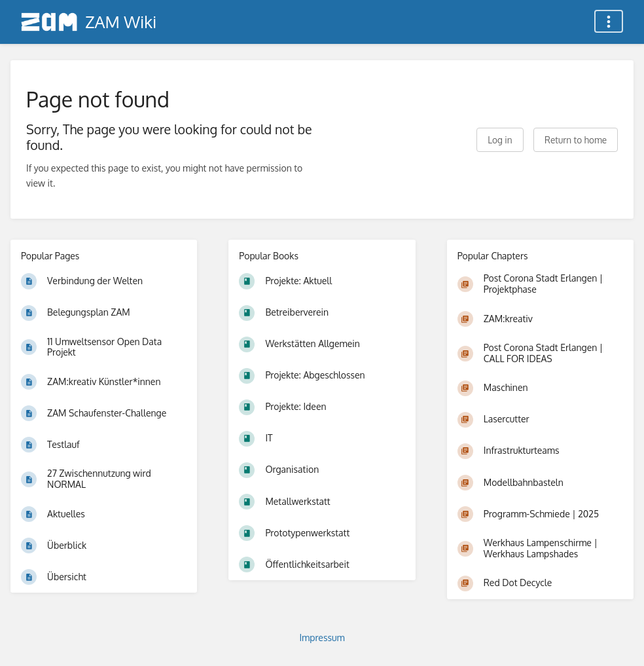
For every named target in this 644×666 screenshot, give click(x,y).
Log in (500, 140)
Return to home (576, 140)
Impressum (322, 638)
